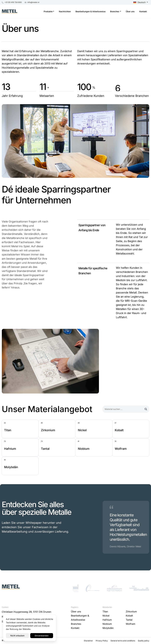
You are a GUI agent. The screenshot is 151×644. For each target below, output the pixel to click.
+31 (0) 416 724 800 (12, 2)
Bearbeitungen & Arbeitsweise (90, 11)
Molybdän (108, 628)
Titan (105, 611)
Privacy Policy (102, 641)
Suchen (143, 409)
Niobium (107, 624)
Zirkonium (131, 611)
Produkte (48, 11)
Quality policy (144, 641)
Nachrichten (65, 11)
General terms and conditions (123, 641)
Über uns (130, 11)
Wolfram (131, 624)
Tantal (129, 620)
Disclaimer (89, 641)
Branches (115, 11)
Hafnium (107, 620)
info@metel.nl (32, 2)
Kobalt (129, 616)
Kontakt (143, 11)
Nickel (106, 616)
